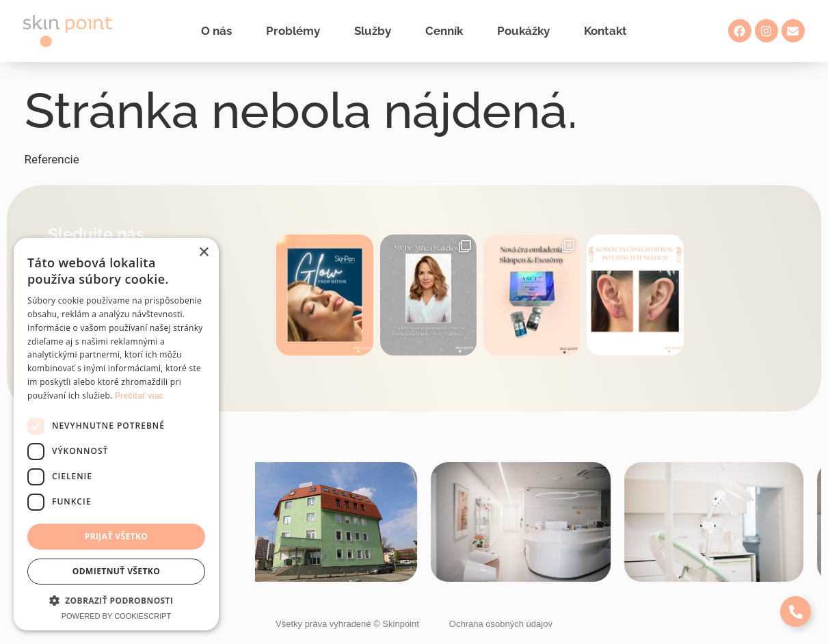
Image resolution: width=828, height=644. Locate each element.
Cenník (444, 31)
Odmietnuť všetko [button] (116, 571)
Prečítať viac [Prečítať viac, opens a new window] (139, 396)
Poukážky (523, 31)
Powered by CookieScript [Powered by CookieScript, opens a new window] (117, 616)
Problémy (293, 31)
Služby (373, 31)
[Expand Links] (796, 612)
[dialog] (116, 434)
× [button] (203, 253)
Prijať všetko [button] (117, 536)
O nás (216, 31)
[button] (116, 600)
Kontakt (605, 31)
